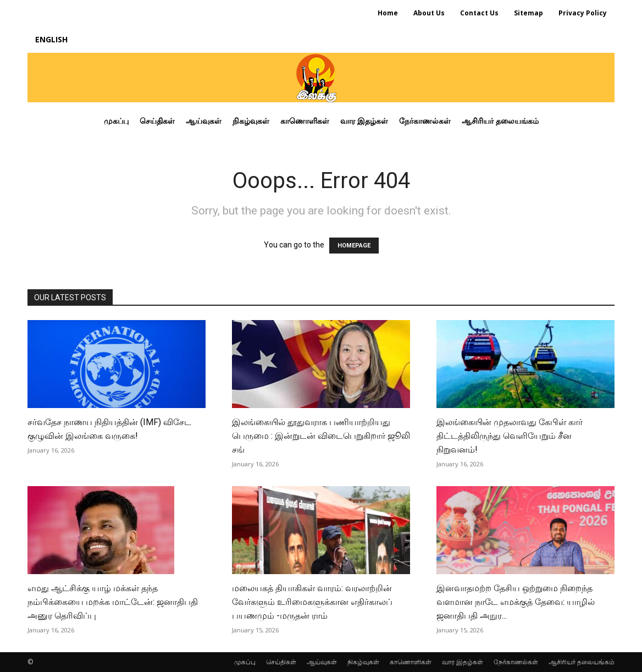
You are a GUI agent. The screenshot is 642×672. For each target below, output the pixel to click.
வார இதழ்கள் (463, 662)
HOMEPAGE (354, 246)
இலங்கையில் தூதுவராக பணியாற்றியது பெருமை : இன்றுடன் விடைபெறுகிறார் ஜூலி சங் (321, 436)
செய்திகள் (281, 662)
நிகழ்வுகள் (363, 662)
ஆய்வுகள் (322, 662)
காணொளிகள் (411, 662)
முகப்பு (245, 662)
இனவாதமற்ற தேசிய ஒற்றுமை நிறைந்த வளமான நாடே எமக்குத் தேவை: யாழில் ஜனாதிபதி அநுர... (516, 602)
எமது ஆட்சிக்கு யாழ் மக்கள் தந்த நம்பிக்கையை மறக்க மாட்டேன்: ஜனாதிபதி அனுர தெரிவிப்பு (113, 602)
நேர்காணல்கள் (516, 662)
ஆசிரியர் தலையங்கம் (582, 662)
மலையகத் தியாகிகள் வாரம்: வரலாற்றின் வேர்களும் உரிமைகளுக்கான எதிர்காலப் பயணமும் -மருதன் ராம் (312, 602)
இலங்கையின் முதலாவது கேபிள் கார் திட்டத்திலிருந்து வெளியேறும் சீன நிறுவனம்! (510, 436)
